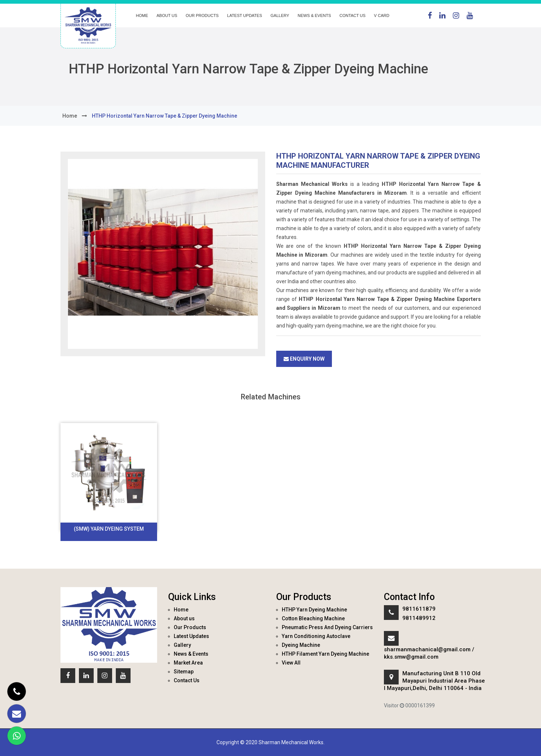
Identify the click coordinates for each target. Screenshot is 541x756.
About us (167, 15)
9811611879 (419, 609)
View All (291, 663)
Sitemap (184, 672)
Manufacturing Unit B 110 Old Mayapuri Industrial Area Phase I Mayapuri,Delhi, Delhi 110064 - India (434, 681)
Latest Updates (245, 15)
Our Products (202, 15)
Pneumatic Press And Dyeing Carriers (327, 627)
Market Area (188, 663)
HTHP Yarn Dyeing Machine (314, 610)
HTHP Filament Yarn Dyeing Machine (325, 654)
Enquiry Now (304, 359)
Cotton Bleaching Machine (313, 618)
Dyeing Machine (301, 645)
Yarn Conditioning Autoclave (316, 636)
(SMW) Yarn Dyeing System (109, 529)
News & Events (314, 15)
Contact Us (353, 15)
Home (142, 15)
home (70, 116)
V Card (382, 15)
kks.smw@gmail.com (411, 657)
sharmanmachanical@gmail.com (427, 649)
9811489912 (419, 618)
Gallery (280, 15)
